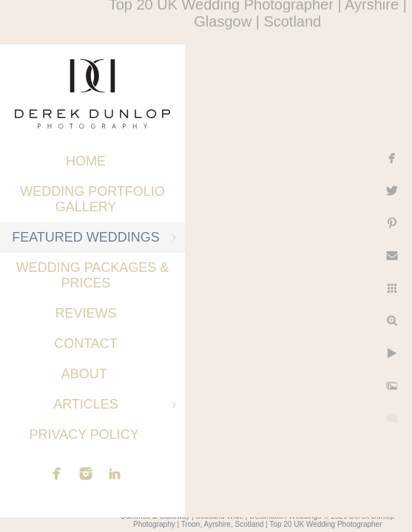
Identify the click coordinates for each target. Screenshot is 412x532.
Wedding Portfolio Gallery (92, 199)
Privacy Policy (85, 434)
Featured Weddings (86, 237)
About (86, 374)
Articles (86, 404)
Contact (86, 344)
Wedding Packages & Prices (93, 275)
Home (86, 161)
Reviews (85, 313)
